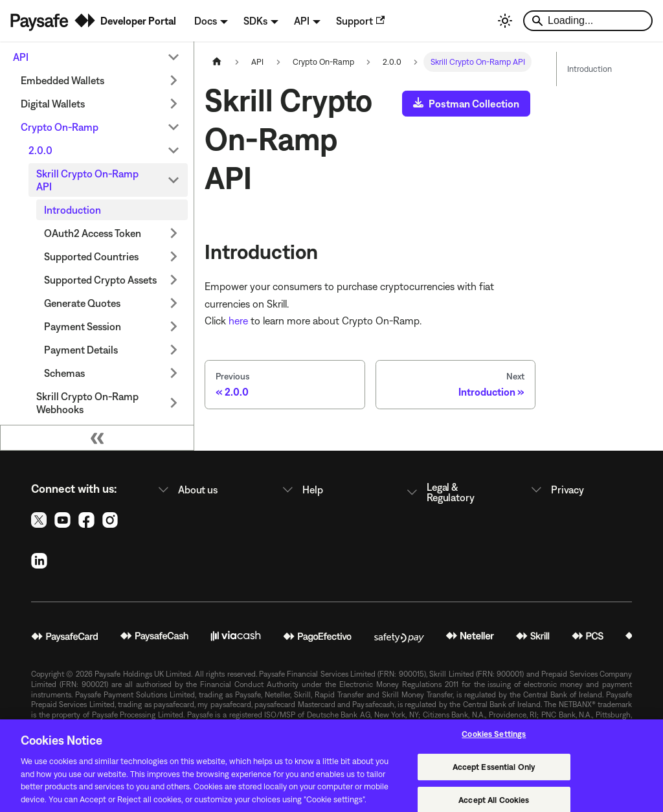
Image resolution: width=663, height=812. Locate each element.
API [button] (302, 21)
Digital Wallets (53, 104)
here (238, 321)
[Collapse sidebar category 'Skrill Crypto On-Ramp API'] (174, 180)
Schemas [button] (64, 373)
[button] (207, 490)
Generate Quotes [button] (82, 303)
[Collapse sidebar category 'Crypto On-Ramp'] (174, 127)
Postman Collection (466, 103)
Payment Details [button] (81, 350)
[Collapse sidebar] (97, 438)
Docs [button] (206, 21)
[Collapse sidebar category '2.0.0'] (174, 150)
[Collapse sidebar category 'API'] (174, 57)
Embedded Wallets (62, 80)
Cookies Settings (494, 742)
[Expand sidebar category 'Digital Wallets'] (174, 104)
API (21, 57)
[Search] (588, 21)
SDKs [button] (255, 21)
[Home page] (217, 62)
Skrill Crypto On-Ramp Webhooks (87, 403)
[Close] (642, 773)
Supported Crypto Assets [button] (100, 280)
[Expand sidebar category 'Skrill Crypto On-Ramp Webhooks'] (174, 403)
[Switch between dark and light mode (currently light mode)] (505, 21)
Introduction (73, 210)
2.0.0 (40, 150)
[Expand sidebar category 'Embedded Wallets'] (174, 80)
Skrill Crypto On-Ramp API (87, 180)
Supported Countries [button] (91, 256)
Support (360, 21)
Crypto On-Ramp (60, 127)
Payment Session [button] (83, 326)
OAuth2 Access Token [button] (93, 233)
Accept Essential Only (494, 775)
